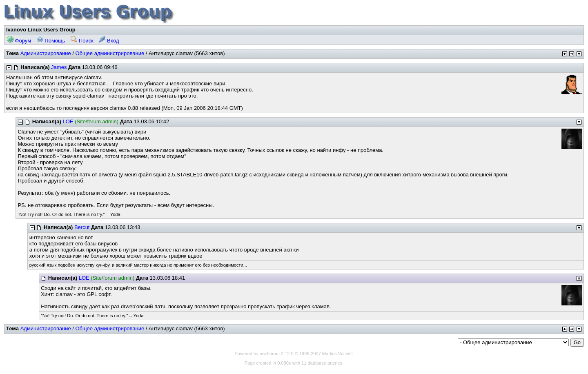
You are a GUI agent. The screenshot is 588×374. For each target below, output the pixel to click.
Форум (19, 41)
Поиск (82, 41)
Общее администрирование (110, 53)
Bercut (82, 227)
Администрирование (46, 53)
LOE (68, 121)
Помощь (51, 41)
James (59, 67)
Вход (109, 41)
